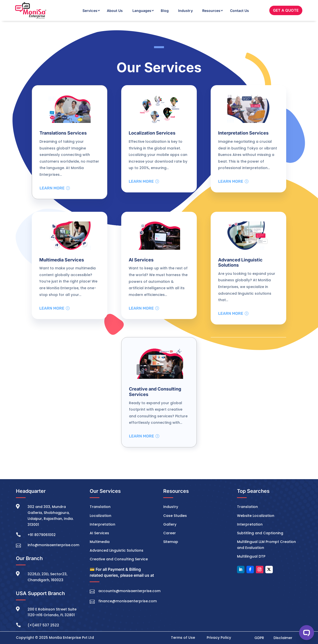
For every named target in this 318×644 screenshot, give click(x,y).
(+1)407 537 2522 (43, 625)
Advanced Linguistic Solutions (117, 550)
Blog (165, 11)
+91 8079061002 (42, 535)
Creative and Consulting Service (119, 559)
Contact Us (240, 11)
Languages (142, 11)
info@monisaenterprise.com (53, 545)
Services (90, 11)
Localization (100, 516)
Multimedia (100, 542)
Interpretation (102, 524)
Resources (211, 11)
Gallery (170, 524)
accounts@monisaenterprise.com (129, 591)
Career (170, 533)
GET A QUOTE (286, 10)
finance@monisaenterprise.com (128, 601)
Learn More (52, 188)
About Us (115, 11)
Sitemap (171, 542)
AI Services (99, 533)
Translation (100, 507)
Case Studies (175, 516)
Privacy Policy (219, 638)
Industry (185, 11)
